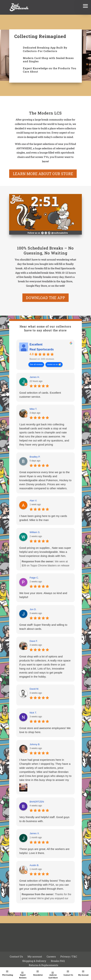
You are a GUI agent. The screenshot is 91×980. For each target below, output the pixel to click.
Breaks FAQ (58, 961)
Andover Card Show (53, 976)
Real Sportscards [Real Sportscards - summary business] (42, 349)
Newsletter (38, 975)
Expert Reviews (23, 976)
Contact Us (68, 975)
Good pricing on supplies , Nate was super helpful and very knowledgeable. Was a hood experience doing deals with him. (45, 552)
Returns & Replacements (43, 965)
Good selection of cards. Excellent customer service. (40, 395)
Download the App (45, 298)
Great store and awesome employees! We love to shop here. (45, 730)
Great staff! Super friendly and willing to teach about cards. (43, 627)
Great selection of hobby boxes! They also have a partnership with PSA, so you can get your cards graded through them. (45, 885)
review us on (52, 364)
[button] (85, 5)
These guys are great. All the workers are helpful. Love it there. (44, 851)
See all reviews (36, 364)
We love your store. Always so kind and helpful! (43, 595)
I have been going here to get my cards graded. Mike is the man (43, 518)
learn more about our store (43, 174)
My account (35, 956)
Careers (51, 956)
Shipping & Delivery (34, 961)
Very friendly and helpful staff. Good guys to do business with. (44, 819)
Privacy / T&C (69, 956)
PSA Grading (8, 975)
